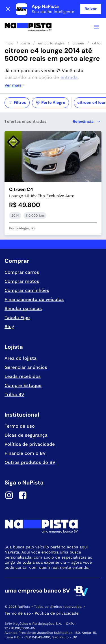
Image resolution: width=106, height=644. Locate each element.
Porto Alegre (50, 103)
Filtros (17, 103)
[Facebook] (23, 496)
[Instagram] (9, 496)
